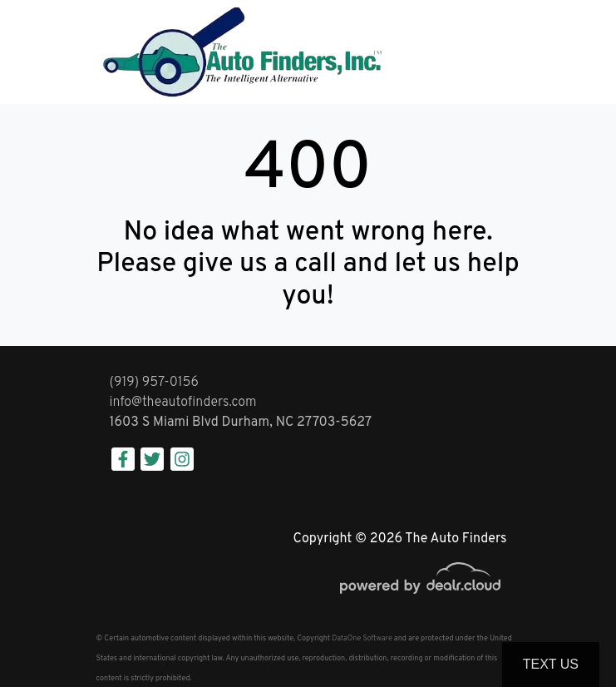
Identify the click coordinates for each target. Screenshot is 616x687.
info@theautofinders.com (183, 403)
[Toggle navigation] (504, 52)
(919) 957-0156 (155, 383)
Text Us (551, 664)
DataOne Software (362, 638)
